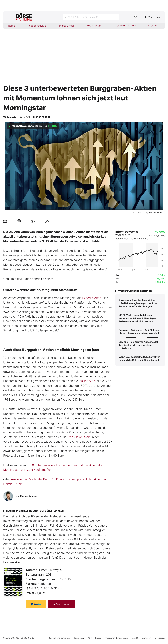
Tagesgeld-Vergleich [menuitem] (125, 26)
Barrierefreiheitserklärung (59, 638)
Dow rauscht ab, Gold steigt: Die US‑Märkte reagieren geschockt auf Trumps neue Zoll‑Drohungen (139, 303)
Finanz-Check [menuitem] (66, 26)
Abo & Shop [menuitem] (94, 26)
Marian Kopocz (29, 496)
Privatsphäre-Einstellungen (116, 638)
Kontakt (135, 638)
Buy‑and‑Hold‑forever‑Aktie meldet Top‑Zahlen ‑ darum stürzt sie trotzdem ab (138, 345)
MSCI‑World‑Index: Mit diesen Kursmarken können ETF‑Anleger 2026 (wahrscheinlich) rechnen (137, 318)
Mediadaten (160, 638)
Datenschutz (79, 638)
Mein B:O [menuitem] (154, 26)
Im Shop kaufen (62, 604)
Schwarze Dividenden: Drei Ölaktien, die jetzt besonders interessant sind (139, 332)
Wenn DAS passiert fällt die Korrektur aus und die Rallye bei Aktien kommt (139, 358)
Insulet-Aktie (87, 381)
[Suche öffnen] (91, 17)
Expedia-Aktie (92, 298)
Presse (98, 638)
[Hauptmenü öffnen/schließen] (10, 17)
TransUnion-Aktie (79, 437)
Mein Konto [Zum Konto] (152, 17)
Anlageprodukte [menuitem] (36, 26)
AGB (90, 638)
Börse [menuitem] (12, 26)
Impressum (146, 638)
